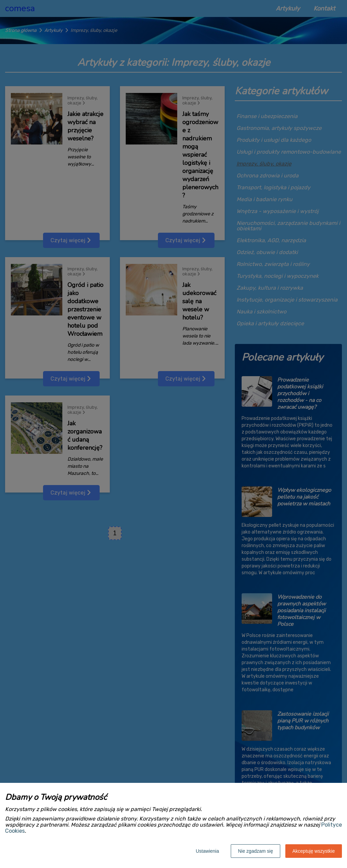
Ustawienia (207, 851)
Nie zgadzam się (256, 851)
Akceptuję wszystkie (314, 851)
